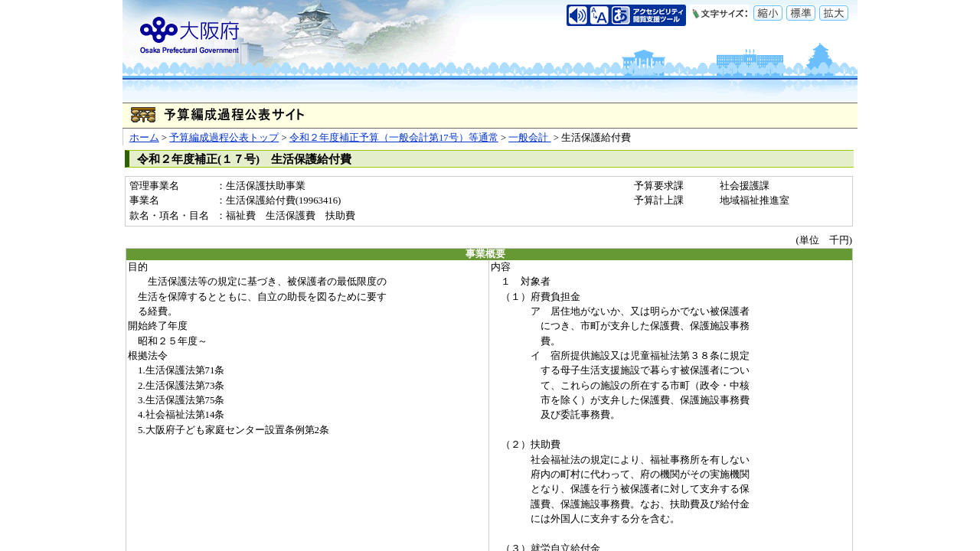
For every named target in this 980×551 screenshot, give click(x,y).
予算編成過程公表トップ (224, 138)
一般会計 (529, 138)
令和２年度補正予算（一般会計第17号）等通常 (394, 138)
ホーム (144, 138)
